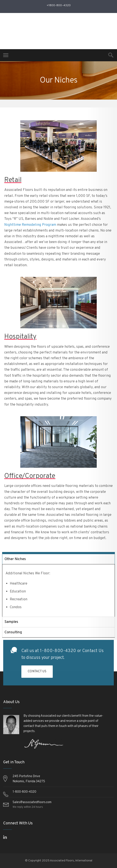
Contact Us (93, 653)
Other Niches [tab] (15, 559)
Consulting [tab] (13, 632)
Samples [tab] (11, 622)
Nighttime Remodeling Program (30, 225)
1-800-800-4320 (58, 653)
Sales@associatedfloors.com (32, 802)
